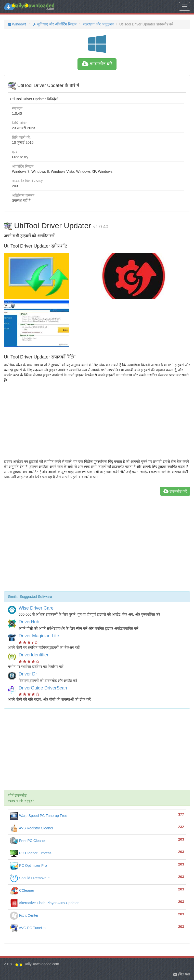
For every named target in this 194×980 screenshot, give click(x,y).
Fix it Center (24, 915)
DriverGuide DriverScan (43, 688)
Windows (17, 24)
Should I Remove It (30, 878)
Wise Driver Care (36, 608)
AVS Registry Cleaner (32, 828)
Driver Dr (28, 674)
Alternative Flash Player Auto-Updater (44, 903)
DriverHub (29, 622)
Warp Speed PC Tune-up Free (38, 816)
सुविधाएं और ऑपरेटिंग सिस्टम (54, 24)
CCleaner (22, 890)
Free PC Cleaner (28, 841)
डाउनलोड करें (97, 64)
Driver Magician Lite (39, 636)
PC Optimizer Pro (28, 866)
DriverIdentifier (34, 655)
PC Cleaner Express (31, 853)
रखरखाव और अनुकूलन (98, 24)
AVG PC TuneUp (28, 928)
